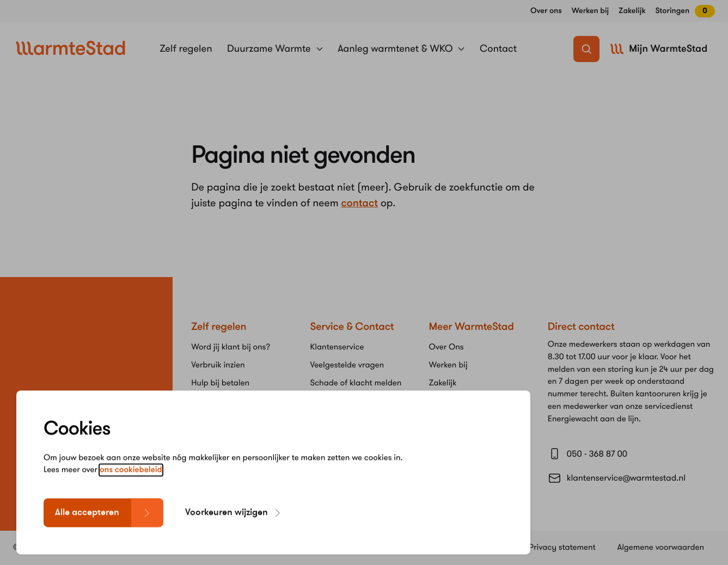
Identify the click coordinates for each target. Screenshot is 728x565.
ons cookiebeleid (131, 484)
